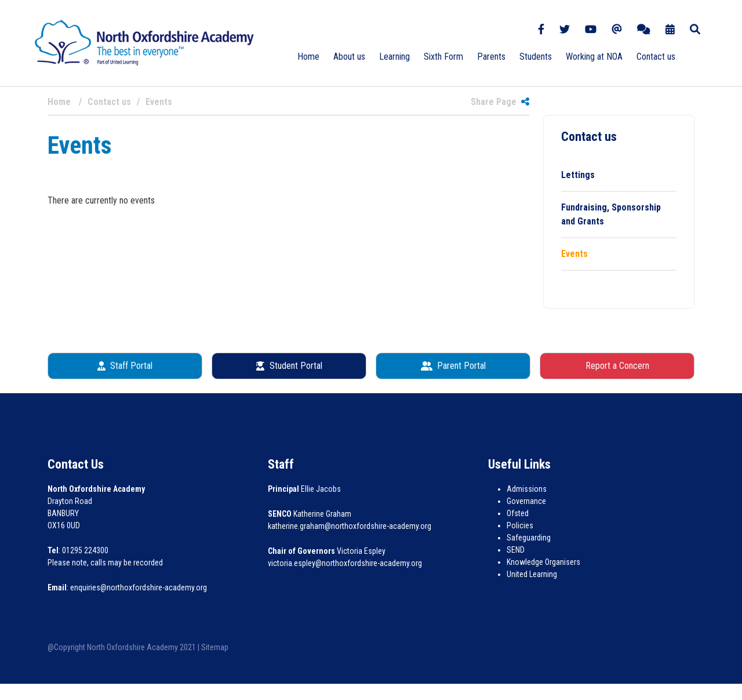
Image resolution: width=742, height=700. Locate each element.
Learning (394, 57)
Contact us (656, 57)
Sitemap (215, 647)
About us (349, 57)
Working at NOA (594, 57)
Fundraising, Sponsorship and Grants (611, 214)
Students (536, 57)
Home (308, 57)
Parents (491, 57)
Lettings (578, 175)
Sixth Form (443, 57)
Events (574, 254)
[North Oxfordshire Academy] (144, 42)
